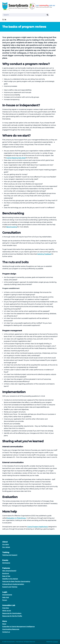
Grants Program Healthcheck (37, 527)
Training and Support (10, 555)
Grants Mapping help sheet (16, 158)
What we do (7, 611)
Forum (5, 600)
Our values (6, 547)
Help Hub (6, 597)
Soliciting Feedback (44, 254)
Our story (6, 544)
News (4, 624)
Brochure (6, 573)
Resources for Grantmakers (12, 613)
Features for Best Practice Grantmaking (16, 581)
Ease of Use (6, 576)
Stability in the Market (10, 579)
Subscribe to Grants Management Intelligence (18, 627)
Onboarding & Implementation (13, 584)
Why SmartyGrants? (9, 571)
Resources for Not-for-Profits (12, 616)
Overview (6, 608)
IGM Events (6, 563)
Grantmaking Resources (11, 629)
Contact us (6, 632)
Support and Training (10, 587)
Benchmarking (12, 227)
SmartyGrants (7, 595)
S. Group (55, 642)
